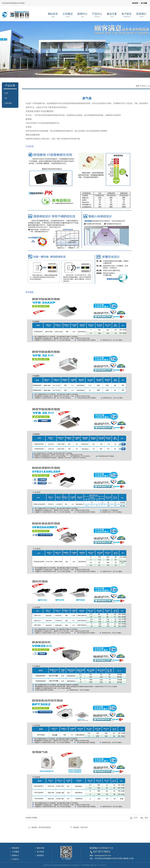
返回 (143, 818)
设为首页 (135, 3)
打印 (132, 818)
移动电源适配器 (45, 827)
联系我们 (142, 14)
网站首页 (53, 14)
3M (6, 98)
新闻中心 (83, 14)
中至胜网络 (85, 865)
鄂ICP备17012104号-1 (98, 865)
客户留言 (127, 14)
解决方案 (112, 14)
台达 (6, 93)
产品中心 (97, 14)
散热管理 (84, 827)
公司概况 (68, 14)
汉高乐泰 (8, 103)
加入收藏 (144, 3)
